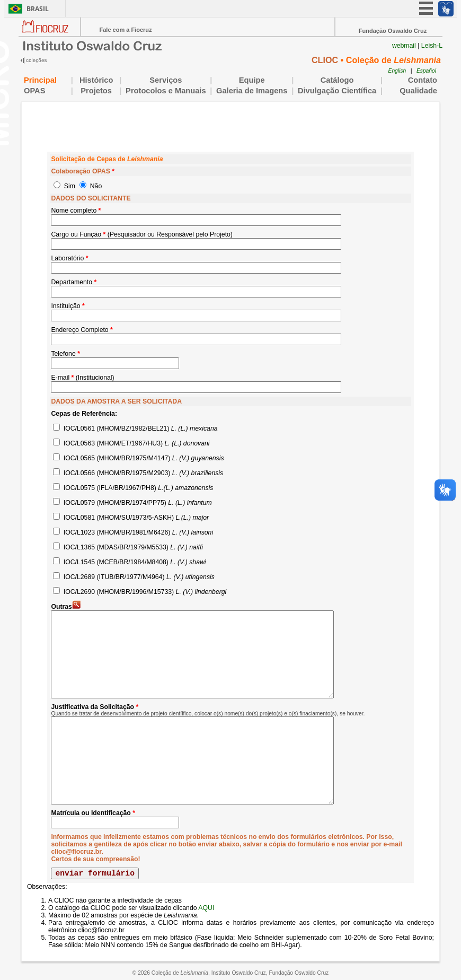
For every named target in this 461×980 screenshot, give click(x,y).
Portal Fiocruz (50, 35)
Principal (40, 80)
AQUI (206, 908)
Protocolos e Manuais (166, 91)
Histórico (96, 80)
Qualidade (412, 91)
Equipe (252, 80)
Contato (423, 80)
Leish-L (432, 46)
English (397, 71)
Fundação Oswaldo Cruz (393, 31)
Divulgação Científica (337, 91)
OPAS (45, 91)
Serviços (166, 80)
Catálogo (337, 80)
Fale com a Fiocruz (125, 30)
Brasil (38, 9)
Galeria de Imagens (252, 91)
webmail (404, 46)
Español (426, 71)
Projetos (96, 91)
